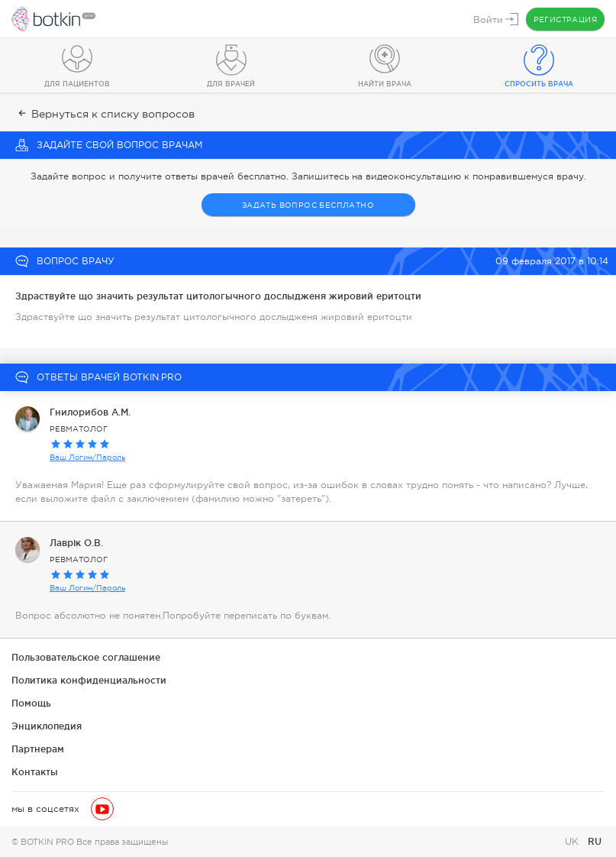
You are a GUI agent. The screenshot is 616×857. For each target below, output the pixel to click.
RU (595, 841)
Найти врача (385, 84)
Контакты (35, 772)
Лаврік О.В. (76, 543)
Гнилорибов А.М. (90, 412)
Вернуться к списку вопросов (105, 114)
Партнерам (38, 749)
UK (573, 842)
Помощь (31, 703)
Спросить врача (539, 84)
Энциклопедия (47, 726)
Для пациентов (77, 84)
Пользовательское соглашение (86, 657)
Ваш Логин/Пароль (87, 457)
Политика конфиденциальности (89, 680)
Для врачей (231, 84)
